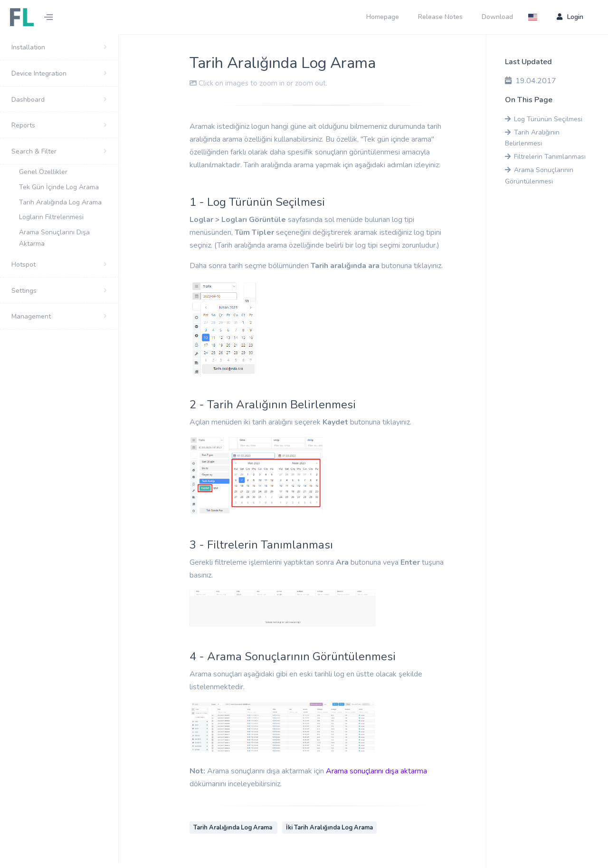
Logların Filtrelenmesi (52, 217)
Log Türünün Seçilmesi (544, 119)
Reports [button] (23, 125)
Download (497, 17)
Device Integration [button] (39, 73)
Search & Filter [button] (34, 151)
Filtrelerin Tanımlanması (545, 157)
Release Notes (440, 17)
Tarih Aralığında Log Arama (60, 202)
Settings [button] (24, 291)
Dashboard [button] (28, 100)
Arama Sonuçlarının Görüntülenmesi (539, 176)
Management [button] (31, 316)
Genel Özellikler (43, 172)
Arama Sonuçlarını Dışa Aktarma (54, 238)
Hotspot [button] (24, 265)
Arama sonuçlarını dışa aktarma (376, 771)
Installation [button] (28, 47)
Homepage (383, 17)
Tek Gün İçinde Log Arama (59, 187)
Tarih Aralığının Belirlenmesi (532, 138)
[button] (536, 17)
